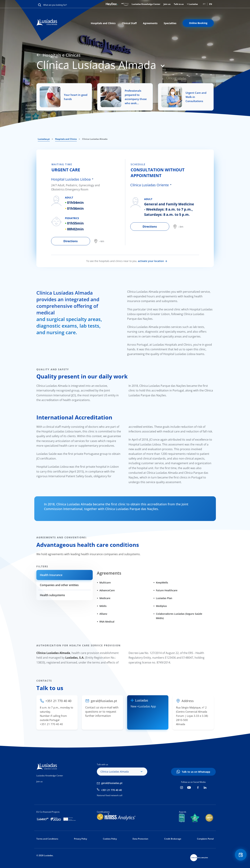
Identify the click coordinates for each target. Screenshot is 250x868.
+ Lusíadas (192, 4)
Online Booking (198, 23)
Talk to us (179, 4)
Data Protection (140, 839)
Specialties (170, 23)
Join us (167, 4)
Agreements (150, 23)
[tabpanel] (88, 202)
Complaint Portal (205, 839)
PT (204, 4)
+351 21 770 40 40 (111, 790)
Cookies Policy (110, 839)
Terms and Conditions (47, 839)
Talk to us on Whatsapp (196, 772)
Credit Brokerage (173, 839)
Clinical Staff (129, 23)
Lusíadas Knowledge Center (146, 4)
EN (211, 4)
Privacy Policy (80, 839)
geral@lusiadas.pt (112, 783)
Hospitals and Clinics (103, 23)
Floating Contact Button (240, 855)
